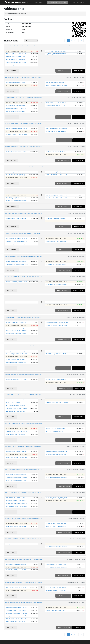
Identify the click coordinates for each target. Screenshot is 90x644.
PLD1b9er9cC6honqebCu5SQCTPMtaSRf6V (56, 351)
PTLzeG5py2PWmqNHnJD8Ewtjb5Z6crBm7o (56, 195)
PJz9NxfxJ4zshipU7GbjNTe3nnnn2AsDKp (15, 434)
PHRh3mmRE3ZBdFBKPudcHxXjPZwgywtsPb (56, 175)
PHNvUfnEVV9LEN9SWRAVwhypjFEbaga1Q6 (16, 201)
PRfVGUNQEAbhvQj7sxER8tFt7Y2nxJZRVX (56, 354)
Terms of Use (34, 642)
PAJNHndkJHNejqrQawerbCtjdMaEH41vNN (16, 380)
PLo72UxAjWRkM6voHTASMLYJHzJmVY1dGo (16, 506)
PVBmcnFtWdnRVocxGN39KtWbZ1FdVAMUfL (16, 608)
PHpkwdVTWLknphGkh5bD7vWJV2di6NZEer (16, 108)
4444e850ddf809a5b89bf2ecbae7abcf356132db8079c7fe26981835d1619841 (23, 603)
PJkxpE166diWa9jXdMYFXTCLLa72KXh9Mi (16, 62)
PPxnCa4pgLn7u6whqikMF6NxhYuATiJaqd (16, 403)
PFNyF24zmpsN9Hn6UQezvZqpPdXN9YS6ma (56, 567)
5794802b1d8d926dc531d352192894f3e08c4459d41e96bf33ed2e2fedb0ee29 (24, 256)
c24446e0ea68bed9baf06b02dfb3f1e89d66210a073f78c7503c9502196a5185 (23, 470)
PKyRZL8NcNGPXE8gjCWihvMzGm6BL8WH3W (57, 403)
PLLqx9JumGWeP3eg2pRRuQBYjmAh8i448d (16, 613)
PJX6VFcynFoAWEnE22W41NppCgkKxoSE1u (56, 452)
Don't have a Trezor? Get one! (77, 642)
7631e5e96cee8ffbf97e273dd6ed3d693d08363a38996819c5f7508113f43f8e (23, 317)
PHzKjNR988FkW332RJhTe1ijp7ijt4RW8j (15, 60)
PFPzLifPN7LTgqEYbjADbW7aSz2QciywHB (16, 198)
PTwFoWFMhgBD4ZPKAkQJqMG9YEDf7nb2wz (17, 264)
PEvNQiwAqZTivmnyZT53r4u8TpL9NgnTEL (56, 83)
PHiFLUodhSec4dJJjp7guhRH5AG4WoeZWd (56, 152)
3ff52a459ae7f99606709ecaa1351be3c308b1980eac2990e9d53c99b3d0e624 (24, 147)
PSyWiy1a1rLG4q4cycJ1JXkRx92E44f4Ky (15, 65)
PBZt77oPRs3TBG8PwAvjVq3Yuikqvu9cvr (15, 406)
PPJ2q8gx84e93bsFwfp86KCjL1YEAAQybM (56, 106)
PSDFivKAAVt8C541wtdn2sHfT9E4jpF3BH (16, 622)
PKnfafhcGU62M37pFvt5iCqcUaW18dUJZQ (56, 264)
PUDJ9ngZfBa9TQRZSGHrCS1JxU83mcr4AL (16, 544)
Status (41, 2)
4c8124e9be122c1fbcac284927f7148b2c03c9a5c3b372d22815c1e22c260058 (24, 78)
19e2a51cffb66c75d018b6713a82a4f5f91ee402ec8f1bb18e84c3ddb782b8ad (23, 277)
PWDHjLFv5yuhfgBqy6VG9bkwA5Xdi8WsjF (16, 527)
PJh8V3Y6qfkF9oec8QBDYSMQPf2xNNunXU (16, 408)
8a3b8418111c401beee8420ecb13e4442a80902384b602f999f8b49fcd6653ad (24, 519)
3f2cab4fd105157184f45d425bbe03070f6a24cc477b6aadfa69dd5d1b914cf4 (23, 493)
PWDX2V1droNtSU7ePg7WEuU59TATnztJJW (16, 239)
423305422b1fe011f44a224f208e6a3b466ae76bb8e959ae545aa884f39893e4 (23, 190)
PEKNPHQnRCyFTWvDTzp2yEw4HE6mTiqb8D (16, 457)
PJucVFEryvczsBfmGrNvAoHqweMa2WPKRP (56, 129)
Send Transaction (54, 642)
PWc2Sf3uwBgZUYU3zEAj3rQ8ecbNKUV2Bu (16, 570)
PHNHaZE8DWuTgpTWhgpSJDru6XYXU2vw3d (56, 547)
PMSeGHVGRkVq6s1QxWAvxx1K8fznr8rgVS (16, 244)
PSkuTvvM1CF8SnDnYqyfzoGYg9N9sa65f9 (56, 172)
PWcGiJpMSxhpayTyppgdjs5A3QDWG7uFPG (56, 455)
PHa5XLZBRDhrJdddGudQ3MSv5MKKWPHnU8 (57, 322)
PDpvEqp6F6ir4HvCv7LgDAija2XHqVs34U (15, 111)
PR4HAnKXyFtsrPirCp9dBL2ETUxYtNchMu (56, 51)
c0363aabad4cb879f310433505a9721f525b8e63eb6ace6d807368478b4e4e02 (24, 582)
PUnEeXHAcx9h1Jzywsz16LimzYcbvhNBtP (16, 302)
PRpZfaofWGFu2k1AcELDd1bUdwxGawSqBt (16, 587)
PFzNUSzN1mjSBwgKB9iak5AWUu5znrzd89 (16, 54)
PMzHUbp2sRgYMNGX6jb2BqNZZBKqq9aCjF (56, 498)
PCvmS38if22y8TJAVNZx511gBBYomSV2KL (16, 322)
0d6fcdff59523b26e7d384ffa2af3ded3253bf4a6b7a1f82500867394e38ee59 (23, 539)
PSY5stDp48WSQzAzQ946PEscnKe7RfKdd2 (16, 619)
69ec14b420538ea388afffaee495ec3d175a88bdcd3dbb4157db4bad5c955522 (24, 559)
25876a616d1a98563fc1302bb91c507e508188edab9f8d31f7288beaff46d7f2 (23, 447)
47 (82, 41)
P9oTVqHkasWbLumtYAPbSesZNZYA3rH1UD (16, 83)
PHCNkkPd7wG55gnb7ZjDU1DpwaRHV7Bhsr (16, 331)
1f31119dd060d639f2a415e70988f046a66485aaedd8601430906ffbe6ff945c (23, 375)
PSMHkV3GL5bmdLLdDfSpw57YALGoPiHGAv (16, 431)
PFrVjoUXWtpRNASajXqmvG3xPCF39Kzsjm (16, 475)
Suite (78, 2)
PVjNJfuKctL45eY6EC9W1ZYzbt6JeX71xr (15, 57)
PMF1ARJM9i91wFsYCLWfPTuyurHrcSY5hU (16, 498)
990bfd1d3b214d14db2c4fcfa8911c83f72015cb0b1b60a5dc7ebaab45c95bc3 (23, 424)
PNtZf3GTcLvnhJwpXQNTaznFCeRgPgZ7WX (56, 132)
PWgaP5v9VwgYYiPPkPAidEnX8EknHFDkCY (56, 54)
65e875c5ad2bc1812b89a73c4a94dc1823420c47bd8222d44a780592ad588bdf (24, 167)
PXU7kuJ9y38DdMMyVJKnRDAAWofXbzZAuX (56, 527)
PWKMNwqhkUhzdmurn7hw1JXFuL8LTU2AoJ (56, 85)
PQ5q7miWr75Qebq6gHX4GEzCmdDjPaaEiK (56, 103)
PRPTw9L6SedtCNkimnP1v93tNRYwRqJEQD (16, 129)
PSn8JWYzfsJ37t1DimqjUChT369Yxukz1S (16, 501)
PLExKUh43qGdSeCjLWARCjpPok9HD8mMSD (56, 564)
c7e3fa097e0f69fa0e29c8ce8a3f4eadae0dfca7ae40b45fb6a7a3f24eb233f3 (23, 395)
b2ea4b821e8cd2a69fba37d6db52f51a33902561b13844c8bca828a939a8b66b (24, 213)
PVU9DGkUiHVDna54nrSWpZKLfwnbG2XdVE (16, 241)
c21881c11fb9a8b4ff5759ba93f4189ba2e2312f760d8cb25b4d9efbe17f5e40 (23, 46)
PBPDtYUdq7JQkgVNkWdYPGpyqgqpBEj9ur (56, 587)
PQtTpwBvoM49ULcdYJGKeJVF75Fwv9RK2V (16, 503)
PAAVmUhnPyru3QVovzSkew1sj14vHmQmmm (56, 478)
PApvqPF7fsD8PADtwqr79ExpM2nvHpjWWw (16, 262)
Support (82, 2)
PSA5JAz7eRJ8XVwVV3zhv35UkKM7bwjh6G (16, 400)
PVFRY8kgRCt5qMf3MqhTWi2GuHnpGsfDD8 (16, 134)
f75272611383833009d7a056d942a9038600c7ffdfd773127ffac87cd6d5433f (23, 233)
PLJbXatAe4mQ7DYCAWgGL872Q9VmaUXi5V (16, 282)
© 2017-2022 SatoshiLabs (12, 642)
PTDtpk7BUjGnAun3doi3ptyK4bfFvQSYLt (55, 429)
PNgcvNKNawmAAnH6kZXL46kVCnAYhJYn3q (56, 198)
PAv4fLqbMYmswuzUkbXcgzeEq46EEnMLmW (16, 152)
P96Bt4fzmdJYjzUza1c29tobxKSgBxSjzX (15, 106)
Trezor (74, 2)
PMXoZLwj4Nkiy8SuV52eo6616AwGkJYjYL (16, 351)
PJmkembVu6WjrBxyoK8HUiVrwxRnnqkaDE (16, 328)
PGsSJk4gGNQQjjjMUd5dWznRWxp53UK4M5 (16, 354)
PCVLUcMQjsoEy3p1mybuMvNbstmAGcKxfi (16, 564)
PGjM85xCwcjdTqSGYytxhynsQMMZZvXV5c (16, 218)
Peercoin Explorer (22, 2)
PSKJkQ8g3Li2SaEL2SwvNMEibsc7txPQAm (16, 362)
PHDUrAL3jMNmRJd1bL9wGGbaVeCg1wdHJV (56, 325)
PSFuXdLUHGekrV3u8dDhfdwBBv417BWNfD (56, 302)
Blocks (36, 2)
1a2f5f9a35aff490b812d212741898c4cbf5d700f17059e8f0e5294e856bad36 (23, 124)
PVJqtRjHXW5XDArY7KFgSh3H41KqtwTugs (16, 452)
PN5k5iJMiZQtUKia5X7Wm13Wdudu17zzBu (56, 241)
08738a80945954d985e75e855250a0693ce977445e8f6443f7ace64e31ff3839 (23, 346)
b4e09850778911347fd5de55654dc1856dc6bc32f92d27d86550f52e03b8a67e (24, 98)
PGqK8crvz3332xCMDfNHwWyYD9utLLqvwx (56, 590)
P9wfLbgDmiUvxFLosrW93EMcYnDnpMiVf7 (16, 616)
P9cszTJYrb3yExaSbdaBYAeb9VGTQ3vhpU (16, 334)
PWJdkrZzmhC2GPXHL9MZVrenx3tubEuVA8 (56, 285)
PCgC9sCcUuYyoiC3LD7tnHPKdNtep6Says (56, 380)
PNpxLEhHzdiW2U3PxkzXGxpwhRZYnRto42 (56, 218)
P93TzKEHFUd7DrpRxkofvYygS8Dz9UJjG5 (55, 431)
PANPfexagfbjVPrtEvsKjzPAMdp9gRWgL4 (55, 610)
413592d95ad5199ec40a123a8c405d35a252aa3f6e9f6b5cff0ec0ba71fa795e (23, 297)
